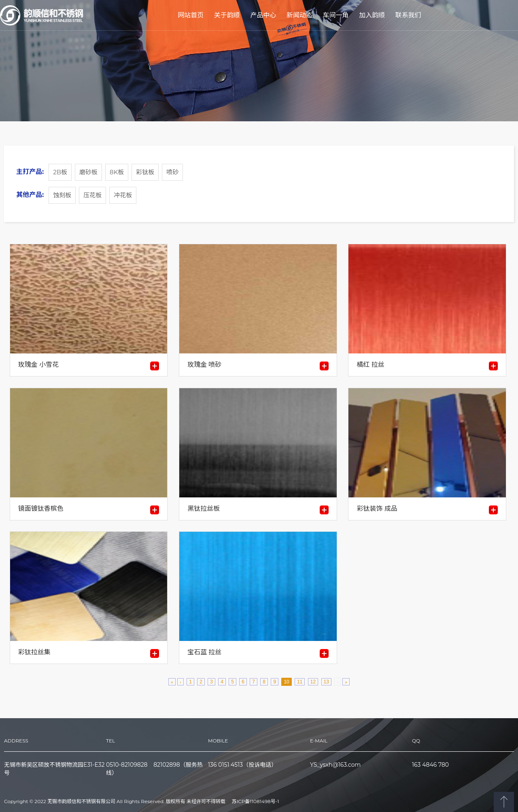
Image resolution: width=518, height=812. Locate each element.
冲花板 (123, 195)
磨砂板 (88, 172)
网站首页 (191, 15)
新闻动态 (299, 15)
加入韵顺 (372, 15)
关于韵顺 (227, 15)
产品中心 (263, 15)
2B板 (60, 172)
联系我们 (408, 15)
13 (326, 682)
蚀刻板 (62, 195)
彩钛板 (145, 172)
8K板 (117, 172)
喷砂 (172, 172)
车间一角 (336, 15)
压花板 (92, 195)
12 (313, 682)
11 (300, 682)
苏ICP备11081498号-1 (256, 801)
